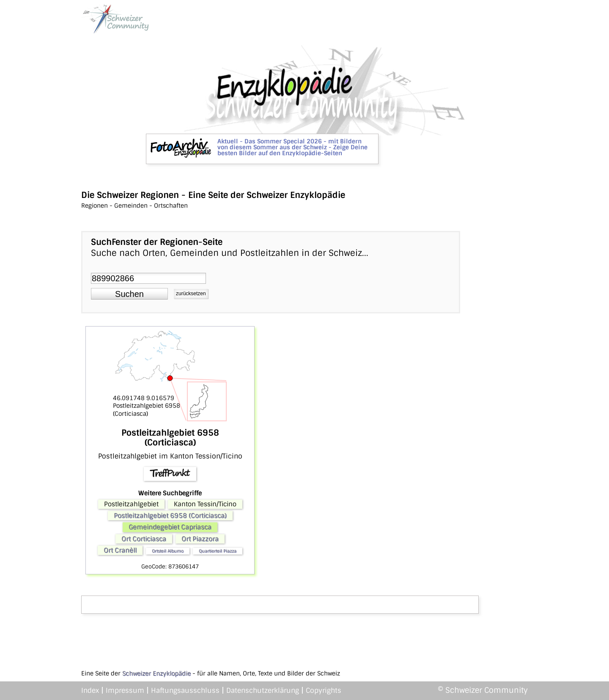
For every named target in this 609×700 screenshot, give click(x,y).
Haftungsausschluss (185, 690)
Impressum (125, 690)
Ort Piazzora (200, 539)
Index (90, 690)
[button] (129, 294)
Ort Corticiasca (144, 539)
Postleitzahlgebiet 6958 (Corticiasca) (170, 516)
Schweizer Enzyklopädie (156, 673)
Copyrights (324, 690)
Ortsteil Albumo (168, 551)
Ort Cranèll (120, 550)
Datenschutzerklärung (263, 690)
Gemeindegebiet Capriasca (170, 527)
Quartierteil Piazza (218, 551)
